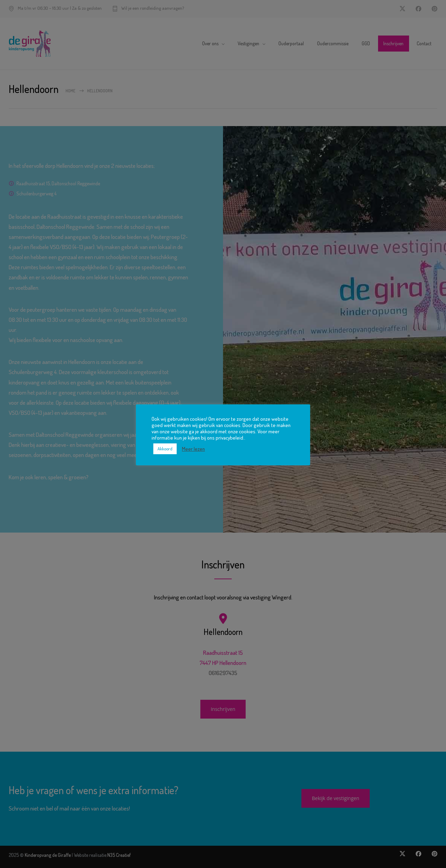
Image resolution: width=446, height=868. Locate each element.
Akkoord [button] (165, 449)
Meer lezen (193, 449)
